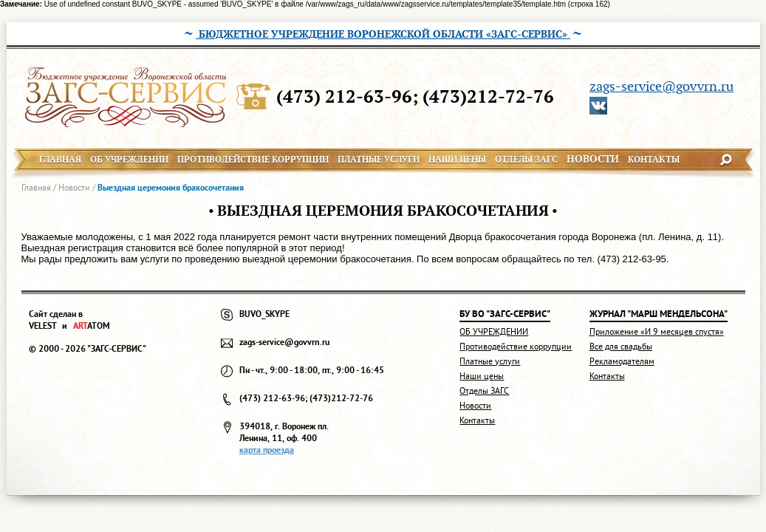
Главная (36, 187)
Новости (74, 187)
